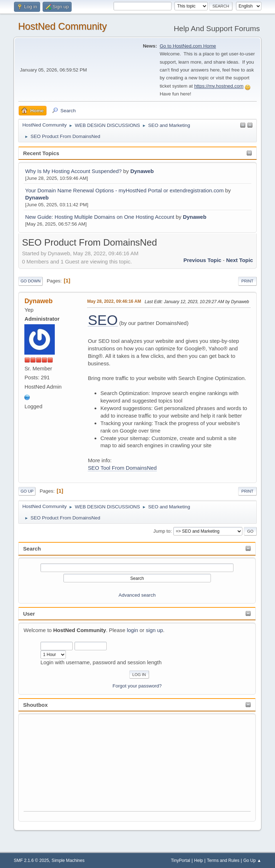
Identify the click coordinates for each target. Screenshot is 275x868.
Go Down (30, 281)
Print (247, 281)
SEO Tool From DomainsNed (122, 468)
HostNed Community (62, 26)
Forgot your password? (137, 686)
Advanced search (137, 595)
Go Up (27, 491)
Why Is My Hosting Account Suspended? (73, 171)
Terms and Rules (223, 860)
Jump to (162, 531)
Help (199, 860)
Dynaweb (142, 171)
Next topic (239, 260)
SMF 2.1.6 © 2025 (31, 860)
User (29, 614)
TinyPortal (180, 860)
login (132, 630)
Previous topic (202, 260)
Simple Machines (68, 860)
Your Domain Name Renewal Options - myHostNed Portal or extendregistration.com (124, 190)
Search (32, 549)
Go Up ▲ (252, 860)
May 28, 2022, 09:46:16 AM (114, 301)
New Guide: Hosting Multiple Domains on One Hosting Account (100, 217)
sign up (154, 630)
